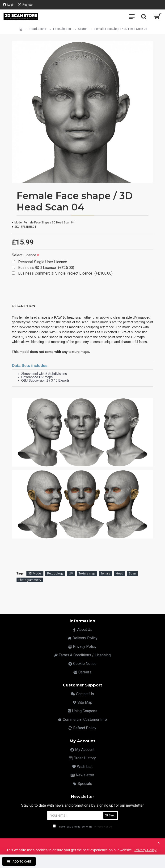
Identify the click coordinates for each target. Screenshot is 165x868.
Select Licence (24, 255)
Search (83, 29)
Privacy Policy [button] (145, 850)
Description (23, 306)
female (106, 573)
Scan (132, 573)
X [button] (159, 843)
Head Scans (38, 29)
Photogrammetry (30, 580)
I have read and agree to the (83, 827)
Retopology (55, 573)
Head (120, 573)
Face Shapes (62, 29)
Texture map (87, 573)
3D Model (35, 573)
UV (71, 573)
